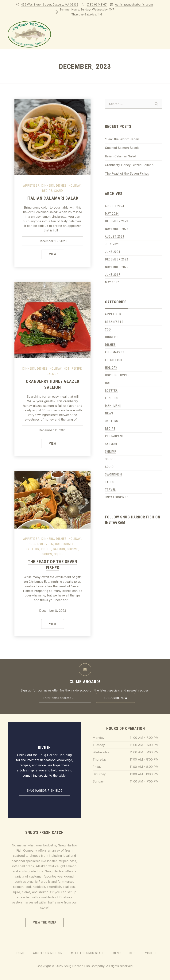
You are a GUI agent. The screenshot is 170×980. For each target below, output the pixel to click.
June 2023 (113, 252)
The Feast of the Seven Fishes (127, 173)
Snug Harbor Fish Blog (44, 791)
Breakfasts (114, 322)
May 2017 (112, 282)
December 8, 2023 (53, 611)
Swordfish (113, 474)
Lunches (112, 398)
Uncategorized (117, 497)
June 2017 (113, 275)
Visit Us (151, 953)
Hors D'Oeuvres (41, 544)
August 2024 (115, 206)
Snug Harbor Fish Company (84, 966)
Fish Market (115, 352)
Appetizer (31, 186)
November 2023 (117, 229)
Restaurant (114, 436)
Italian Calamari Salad (52, 198)
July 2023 (112, 244)
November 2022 (117, 267)
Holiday (75, 186)
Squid (59, 191)
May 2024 (112, 214)
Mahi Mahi (113, 406)
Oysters (32, 549)
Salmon (53, 374)
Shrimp (73, 549)
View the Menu (44, 922)
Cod (108, 329)
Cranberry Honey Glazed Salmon (129, 165)
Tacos (110, 482)
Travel (110, 490)
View (56, 254)
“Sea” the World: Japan (122, 139)
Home (20, 953)
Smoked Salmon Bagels (122, 148)
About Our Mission (48, 953)
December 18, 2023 (52, 241)
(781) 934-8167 (97, 4)
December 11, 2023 (53, 430)
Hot (67, 369)
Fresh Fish (113, 360)
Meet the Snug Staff (87, 953)
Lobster (69, 544)
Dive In (44, 748)
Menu (117, 953)
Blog (133, 953)
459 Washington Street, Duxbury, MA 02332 (50, 4)
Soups (47, 554)
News (109, 413)
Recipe (47, 191)
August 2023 (115, 237)
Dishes (61, 186)
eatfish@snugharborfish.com (134, 4)
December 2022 (117, 259)
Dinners (48, 186)
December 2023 (117, 221)
